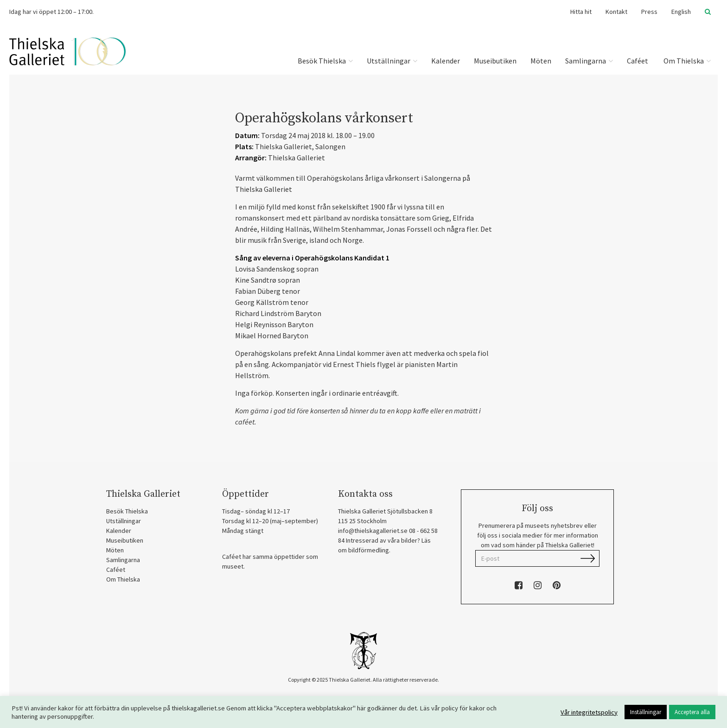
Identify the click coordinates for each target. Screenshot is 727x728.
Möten (541, 61)
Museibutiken (495, 61)
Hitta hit (581, 12)
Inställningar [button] (646, 712)
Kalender (446, 61)
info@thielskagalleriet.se (373, 531)
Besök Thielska (325, 61)
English (681, 12)
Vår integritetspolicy (589, 712)
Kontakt (616, 12)
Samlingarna (589, 61)
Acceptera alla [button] (692, 712)
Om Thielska (686, 61)
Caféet (638, 61)
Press (649, 12)
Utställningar (392, 61)
